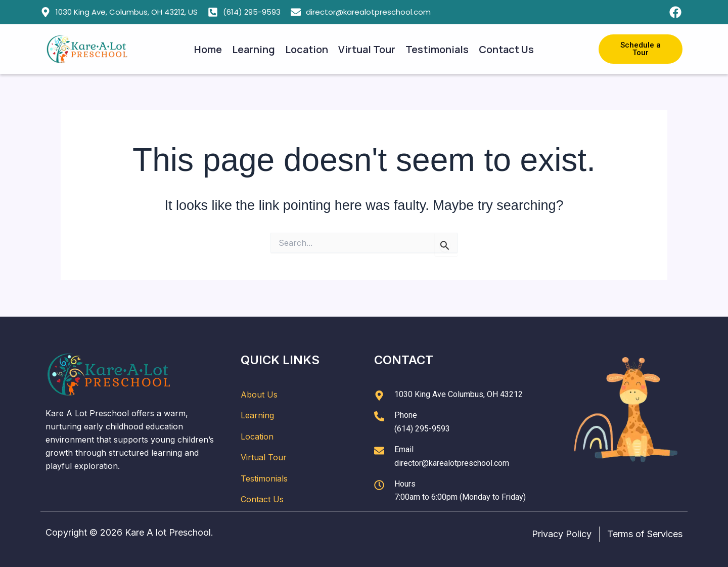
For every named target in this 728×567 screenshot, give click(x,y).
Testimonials (437, 49)
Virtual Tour (367, 49)
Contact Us (506, 49)
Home (208, 49)
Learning (254, 49)
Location (307, 49)
